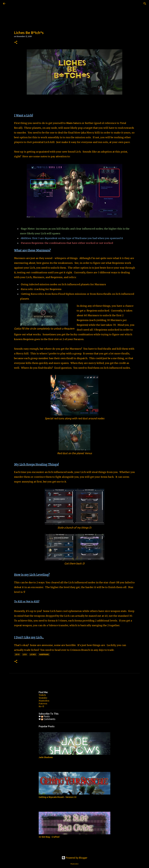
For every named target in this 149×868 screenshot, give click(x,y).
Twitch (42, 695)
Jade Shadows (46, 757)
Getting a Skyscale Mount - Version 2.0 (57, 797)
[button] (16, 43)
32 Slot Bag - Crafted (49, 837)
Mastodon (44, 701)
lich (25, 654)
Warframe (44, 654)
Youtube (43, 698)
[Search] (13, 4)
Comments (48, 719)
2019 (17, 654)
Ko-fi (41, 706)
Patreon (43, 704)
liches (33, 654)
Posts (45, 716)
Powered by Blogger (74, 858)
